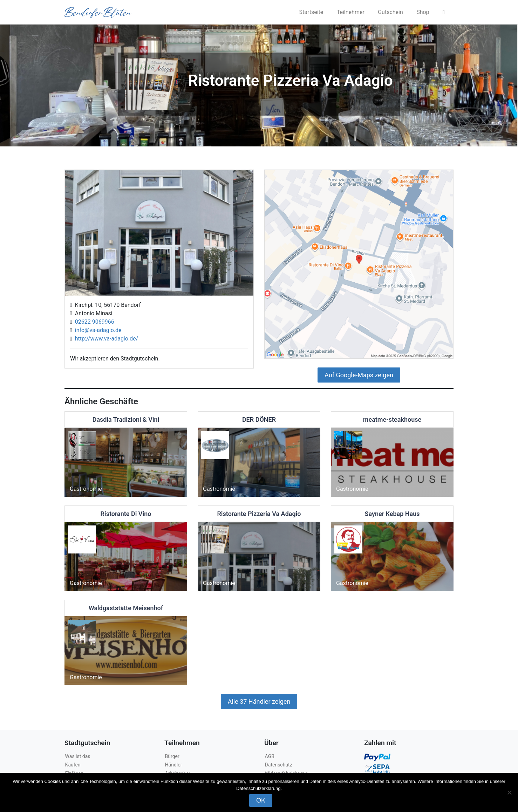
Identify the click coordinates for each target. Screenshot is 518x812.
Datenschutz (279, 765)
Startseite (311, 12)
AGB (270, 756)
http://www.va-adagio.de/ (105, 339)
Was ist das (78, 756)
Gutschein (390, 12)
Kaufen (73, 765)
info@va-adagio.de (97, 330)
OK (261, 800)
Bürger (172, 756)
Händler (174, 765)
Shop (423, 12)
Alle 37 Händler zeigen (259, 701)
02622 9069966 (93, 322)
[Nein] (509, 792)
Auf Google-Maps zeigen (359, 375)
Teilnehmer (351, 12)
